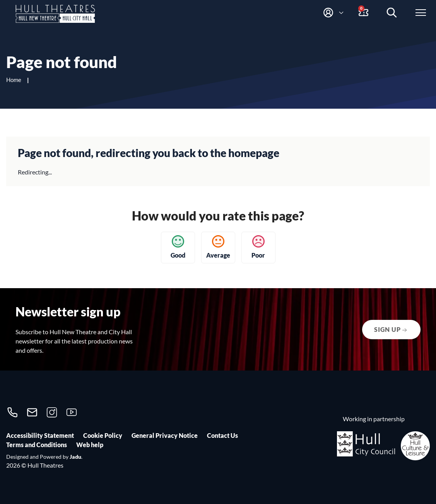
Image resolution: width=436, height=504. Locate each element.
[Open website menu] (423, 13)
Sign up (391, 330)
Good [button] (178, 247)
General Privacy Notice (165, 435)
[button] (333, 13)
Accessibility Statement (40, 435)
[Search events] (394, 13)
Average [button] (218, 247)
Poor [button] (258, 247)
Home (14, 80)
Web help (90, 445)
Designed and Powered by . (44, 457)
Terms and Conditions (37, 445)
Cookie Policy (103, 435)
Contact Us (222, 435)
